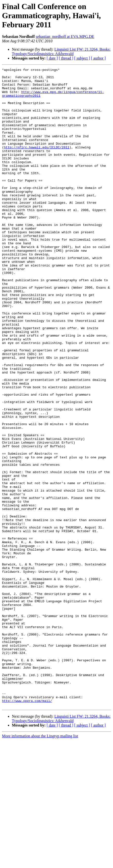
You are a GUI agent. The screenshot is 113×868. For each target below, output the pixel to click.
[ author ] (98, 58)
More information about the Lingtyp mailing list (40, 864)
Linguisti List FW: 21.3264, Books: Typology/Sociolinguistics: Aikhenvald (61, 52)
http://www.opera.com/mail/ (27, 828)
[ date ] (52, 58)
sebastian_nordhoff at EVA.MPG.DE (65, 37)
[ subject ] (82, 58)
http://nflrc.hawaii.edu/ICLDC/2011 (37, 163)
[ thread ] (66, 58)
